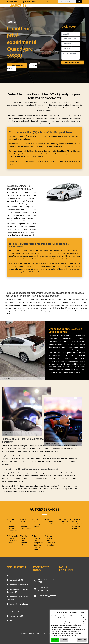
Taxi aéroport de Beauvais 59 (18, 584)
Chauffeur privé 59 (14, 611)
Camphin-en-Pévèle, (65, 151)
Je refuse (64, 640)
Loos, (50, 154)
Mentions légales (47, 634)
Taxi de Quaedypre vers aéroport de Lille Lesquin (26, 524)
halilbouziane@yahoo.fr (47, 596)
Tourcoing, (55, 143)
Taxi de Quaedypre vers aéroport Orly (26, 540)
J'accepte (55, 640)
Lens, (32, 146)
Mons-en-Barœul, (41, 154)
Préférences (82, 640)
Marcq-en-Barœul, (67, 143)
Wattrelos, (19, 157)
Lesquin (77, 143)
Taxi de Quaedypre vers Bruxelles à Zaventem (51, 540)
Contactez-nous (17, 66)
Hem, (78, 154)
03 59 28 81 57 (44, 579)
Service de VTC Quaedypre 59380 (38, 523)
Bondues (27, 157)
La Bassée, (46, 151)
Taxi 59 (10, 575)
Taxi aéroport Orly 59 (15, 580)
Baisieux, (31, 151)
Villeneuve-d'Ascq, (43, 143)
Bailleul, (38, 151)
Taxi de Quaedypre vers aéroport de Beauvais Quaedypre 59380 (38, 543)
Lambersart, (29, 154)
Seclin (48, 146)
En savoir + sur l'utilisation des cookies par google (68, 630)
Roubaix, (43, 146)
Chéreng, (77, 151)
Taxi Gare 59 (12, 620)
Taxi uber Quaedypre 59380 (63, 521)
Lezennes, (72, 154)
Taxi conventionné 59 (15, 616)
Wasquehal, (19, 154)
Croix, (12, 154)
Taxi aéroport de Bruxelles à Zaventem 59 (18, 590)
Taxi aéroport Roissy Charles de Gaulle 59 (18, 598)
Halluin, (12, 157)
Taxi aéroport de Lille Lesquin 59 (18, 605)
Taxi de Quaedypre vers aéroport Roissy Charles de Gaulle (13, 526)
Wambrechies (38, 157)
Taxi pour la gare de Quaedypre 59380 (13, 539)
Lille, (33, 143)
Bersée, (54, 151)
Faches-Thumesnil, (60, 154)
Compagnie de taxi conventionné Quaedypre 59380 (77, 524)
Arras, (37, 146)
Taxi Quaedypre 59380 (51, 521)
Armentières (58, 146)
